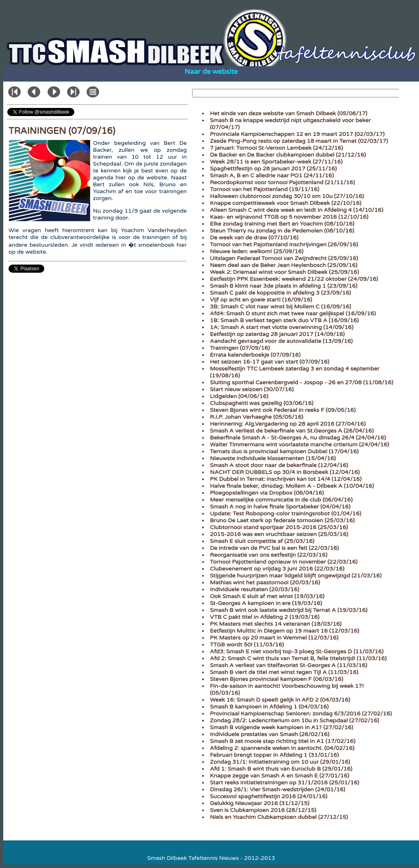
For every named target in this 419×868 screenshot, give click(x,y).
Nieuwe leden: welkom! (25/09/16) (257, 251)
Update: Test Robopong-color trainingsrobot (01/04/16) (286, 514)
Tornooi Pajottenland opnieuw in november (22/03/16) (284, 562)
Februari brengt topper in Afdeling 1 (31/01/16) (274, 755)
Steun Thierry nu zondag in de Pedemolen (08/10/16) (282, 231)
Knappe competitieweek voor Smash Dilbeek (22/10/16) (286, 203)
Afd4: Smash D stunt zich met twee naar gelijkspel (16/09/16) (293, 313)
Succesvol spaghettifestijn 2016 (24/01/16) (269, 796)
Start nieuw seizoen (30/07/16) (252, 389)
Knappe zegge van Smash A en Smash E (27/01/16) (280, 776)
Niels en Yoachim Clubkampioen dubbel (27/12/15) (279, 817)
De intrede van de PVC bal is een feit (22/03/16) (274, 548)
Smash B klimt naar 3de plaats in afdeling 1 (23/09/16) (284, 286)
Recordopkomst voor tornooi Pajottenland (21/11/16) (282, 182)
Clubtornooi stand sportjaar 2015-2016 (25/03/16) (279, 527)
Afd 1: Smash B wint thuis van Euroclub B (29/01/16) (281, 769)
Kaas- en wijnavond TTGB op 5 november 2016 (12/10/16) (289, 217)
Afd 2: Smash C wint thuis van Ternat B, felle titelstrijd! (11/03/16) (298, 658)
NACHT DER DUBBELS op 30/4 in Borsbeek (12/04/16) (285, 472)
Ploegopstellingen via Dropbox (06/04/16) (267, 493)
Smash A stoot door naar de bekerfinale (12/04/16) (279, 465)
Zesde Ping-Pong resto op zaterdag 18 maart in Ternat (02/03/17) (299, 141)
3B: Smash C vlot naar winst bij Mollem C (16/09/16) (281, 307)
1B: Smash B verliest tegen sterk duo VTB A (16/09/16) (284, 320)
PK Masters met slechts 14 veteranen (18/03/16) (276, 624)
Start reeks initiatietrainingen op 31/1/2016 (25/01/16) (285, 783)
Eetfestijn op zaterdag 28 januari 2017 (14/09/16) (277, 334)
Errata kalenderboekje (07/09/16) (255, 355)
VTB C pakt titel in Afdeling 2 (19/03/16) (265, 617)
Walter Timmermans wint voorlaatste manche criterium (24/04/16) (299, 445)
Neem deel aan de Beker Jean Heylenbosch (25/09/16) (284, 265)
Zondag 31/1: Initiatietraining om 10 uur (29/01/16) (280, 762)
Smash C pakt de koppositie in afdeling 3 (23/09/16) (280, 293)
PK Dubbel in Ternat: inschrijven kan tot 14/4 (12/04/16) (286, 479)
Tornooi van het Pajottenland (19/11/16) (265, 189)
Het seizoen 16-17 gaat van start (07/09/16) (270, 362)
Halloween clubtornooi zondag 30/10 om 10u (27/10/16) (287, 196)
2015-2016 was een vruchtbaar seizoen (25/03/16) (279, 534)
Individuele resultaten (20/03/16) (255, 589)
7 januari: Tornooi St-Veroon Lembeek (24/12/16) (276, 148)
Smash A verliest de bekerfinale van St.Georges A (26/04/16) (292, 431)
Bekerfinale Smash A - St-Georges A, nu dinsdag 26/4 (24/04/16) (298, 438)
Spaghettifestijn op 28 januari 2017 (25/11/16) (273, 169)
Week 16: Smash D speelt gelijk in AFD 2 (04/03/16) (280, 700)
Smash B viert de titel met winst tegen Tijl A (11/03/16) (284, 672)
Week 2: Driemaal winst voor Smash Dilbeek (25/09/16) (284, 272)
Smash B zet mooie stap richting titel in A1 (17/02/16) (283, 741)
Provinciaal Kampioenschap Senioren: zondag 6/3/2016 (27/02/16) (301, 714)
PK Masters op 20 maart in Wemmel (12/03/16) (274, 638)
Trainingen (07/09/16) (240, 348)
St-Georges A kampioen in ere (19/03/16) (266, 603)
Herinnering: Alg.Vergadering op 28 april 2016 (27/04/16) (288, 424)
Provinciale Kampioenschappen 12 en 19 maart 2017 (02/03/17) (297, 134)
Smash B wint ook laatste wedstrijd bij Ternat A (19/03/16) (289, 610)
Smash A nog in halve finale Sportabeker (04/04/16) (280, 507)
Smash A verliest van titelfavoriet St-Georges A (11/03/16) (288, 665)
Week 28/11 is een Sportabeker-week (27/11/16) (276, 162)
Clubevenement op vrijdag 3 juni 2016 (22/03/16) (277, 569)
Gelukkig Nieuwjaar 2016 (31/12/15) (260, 803)
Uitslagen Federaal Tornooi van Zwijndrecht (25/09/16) (284, 258)
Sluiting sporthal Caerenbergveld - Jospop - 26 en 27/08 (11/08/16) (301, 382)
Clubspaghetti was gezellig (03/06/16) (262, 403)
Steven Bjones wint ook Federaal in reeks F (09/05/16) (283, 410)
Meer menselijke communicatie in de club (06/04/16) (281, 500)
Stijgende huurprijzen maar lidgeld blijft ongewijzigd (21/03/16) (296, 576)
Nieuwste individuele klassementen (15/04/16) (273, 458)
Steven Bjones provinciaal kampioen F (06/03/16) (276, 679)
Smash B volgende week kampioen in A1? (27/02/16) (282, 727)
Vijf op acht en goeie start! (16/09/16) (261, 300)
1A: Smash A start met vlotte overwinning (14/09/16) (282, 327)
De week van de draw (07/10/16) (254, 238)
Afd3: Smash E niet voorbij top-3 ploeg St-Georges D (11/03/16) (297, 652)
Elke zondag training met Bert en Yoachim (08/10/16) (282, 224)
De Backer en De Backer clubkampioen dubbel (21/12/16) (288, 155)
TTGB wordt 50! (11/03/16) (247, 645)
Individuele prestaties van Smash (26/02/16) (270, 734)
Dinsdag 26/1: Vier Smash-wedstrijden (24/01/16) (278, 789)
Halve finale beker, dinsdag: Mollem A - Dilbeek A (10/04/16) (292, 486)
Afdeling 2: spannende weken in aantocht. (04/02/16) (282, 748)
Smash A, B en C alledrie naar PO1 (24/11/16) (272, 176)
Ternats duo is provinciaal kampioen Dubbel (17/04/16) (284, 451)
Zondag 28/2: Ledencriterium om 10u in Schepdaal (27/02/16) (295, 720)
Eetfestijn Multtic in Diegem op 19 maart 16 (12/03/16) (285, 631)
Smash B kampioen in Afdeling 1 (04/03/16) (269, 707)
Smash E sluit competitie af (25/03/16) (262, 541)
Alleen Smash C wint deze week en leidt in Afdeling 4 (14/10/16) (297, 210)
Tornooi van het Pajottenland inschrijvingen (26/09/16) (284, 244)
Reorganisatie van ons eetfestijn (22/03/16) (269, 555)
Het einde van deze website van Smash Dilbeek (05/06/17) (289, 113)
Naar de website (211, 72)
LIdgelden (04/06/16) (239, 396)
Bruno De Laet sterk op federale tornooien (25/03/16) (282, 520)
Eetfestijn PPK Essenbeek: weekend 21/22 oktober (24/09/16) (294, 279)
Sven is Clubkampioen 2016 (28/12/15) (263, 810)
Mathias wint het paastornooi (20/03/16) (265, 583)
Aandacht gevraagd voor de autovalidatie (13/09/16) (281, 341)
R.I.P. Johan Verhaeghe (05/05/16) (257, 417)
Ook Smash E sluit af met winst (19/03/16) (267, 596)
